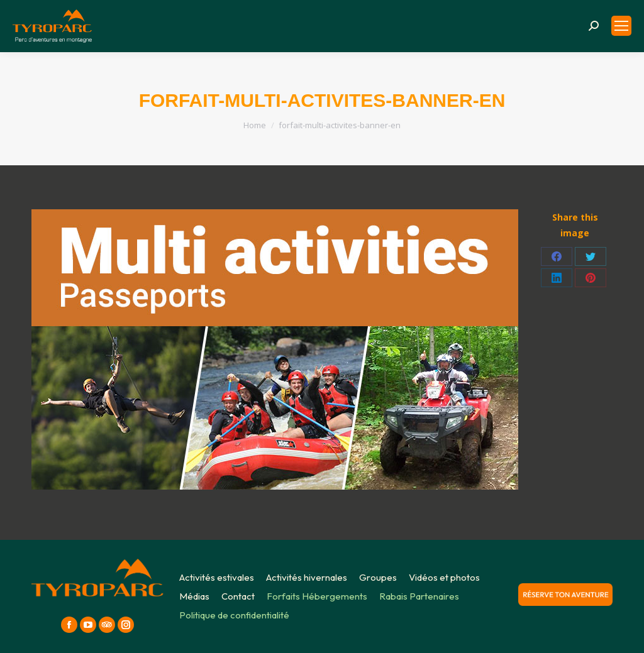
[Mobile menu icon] (621, 26)
